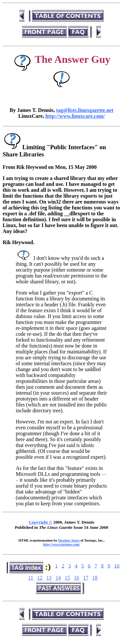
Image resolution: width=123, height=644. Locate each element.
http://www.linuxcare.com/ (75, 116)
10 (117, 566)
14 (58, 578)
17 (86, 578)
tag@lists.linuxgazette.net (85, 110)
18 (95, 578)
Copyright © (41, 522)
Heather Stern (69, 540)
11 (31, 578)
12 (40, 578)
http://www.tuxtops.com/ (61, 544)
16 (76, 578)
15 (67, 578)
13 (49, 578)
